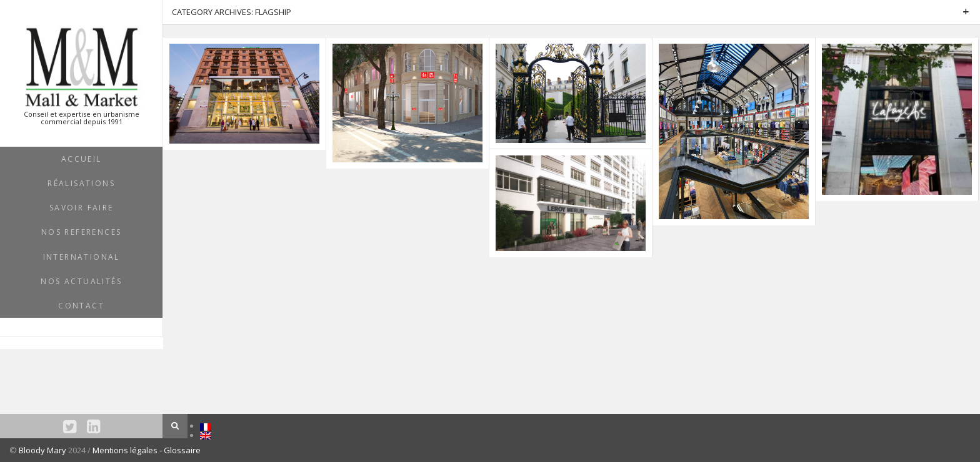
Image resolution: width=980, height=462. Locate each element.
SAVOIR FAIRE (82, 208)
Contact (81, 306)
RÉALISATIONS (81, 183)
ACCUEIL (82, 159)
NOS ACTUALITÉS (81, 281)
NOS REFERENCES (82, 232)
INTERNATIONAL (82, 257)
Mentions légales (126, 450)
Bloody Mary (42, 450)
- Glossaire (180, 450)
